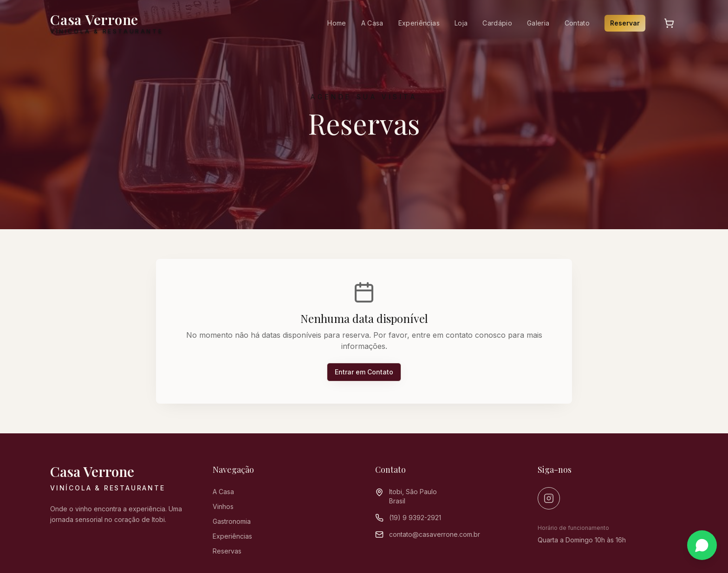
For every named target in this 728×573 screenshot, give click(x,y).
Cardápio (497, 23)
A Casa (372, 23)
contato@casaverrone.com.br (435, 534)
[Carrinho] (669, 23)
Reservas (227, 551)
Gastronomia (232, 521)
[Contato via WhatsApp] (702, 546)
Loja (461, 23)
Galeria (538, 23)
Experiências (419, 23)
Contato (577, 23)
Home (337, 23)
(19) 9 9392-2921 (415, 518)
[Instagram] (549, 498)
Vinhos (223, 506)
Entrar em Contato (364, 372)
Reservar (625, 23)
